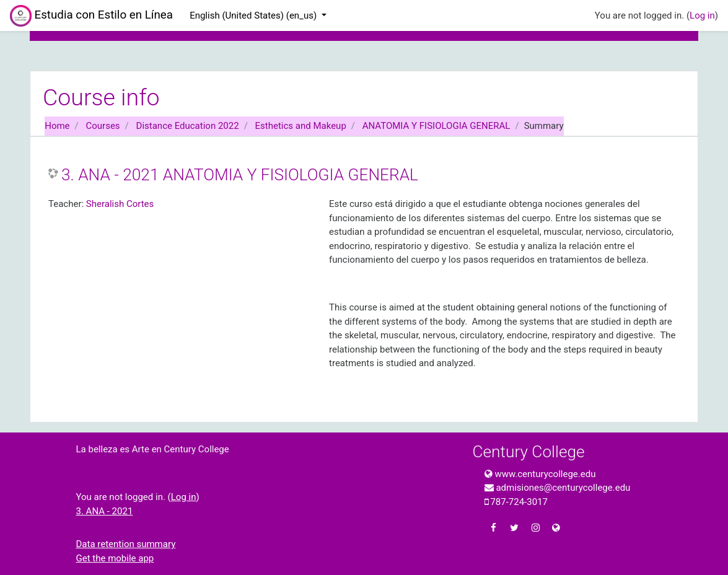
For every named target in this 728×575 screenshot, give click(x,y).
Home (57, 126)
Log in (702, 15)
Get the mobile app (115, 558)
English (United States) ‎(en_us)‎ (254, 15)
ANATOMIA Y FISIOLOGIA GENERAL (436, 126)
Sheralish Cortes (120, 204)
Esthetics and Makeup (301, 126)
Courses (103, 126)
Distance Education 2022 (188, 126)
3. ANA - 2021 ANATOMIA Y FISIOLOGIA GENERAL (240, 175)
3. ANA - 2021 (105, 511)
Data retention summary (126, 544)
